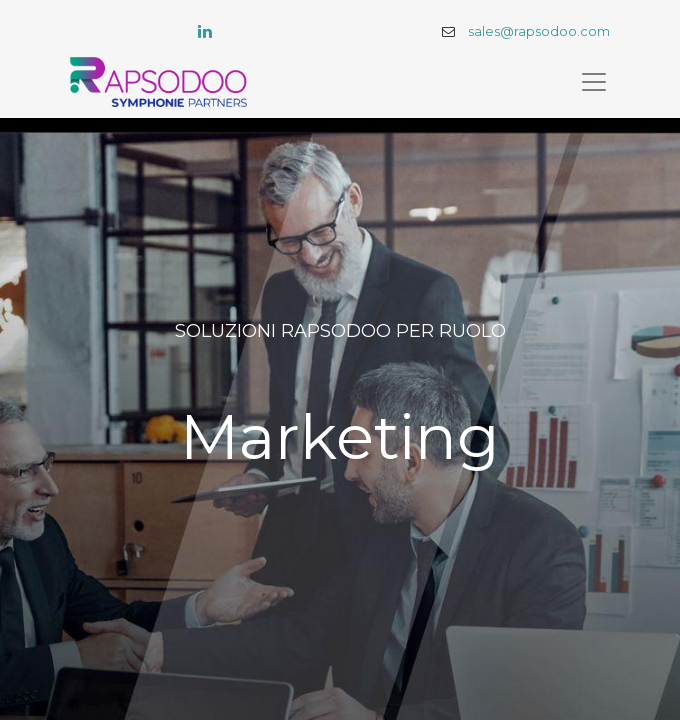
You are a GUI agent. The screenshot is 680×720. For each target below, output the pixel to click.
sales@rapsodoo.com (539, 31)
